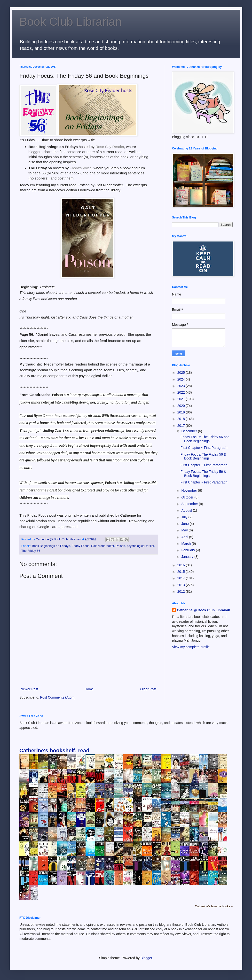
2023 (182, 386)
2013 (182, 585)
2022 (182, 392)
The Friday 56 (31, 551)
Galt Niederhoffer (103, 546)
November (189, 490)
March (186, 544)
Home (89, 689)
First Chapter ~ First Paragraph (204, 448)
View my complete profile (191, 647)
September (190, 504)
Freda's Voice (81, 168)
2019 (182, 412)
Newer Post (29, 689)
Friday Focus (81, 546)
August (187, 510)
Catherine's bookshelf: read (54, 751)
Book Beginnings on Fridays (51, 546)
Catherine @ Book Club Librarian (204, 610)
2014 (182, 578)
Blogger (146, 958)
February (189, 550)
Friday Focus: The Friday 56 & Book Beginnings (203, 456)
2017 (182, 426)
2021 (182, 399)
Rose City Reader (110, 147)
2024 (182, 379)
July (185, 517)
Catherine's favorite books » (214, 906)
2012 (182, 591)
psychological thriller (140, 546)
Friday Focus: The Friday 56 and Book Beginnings (205, 439)
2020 (182, 406)
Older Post (148, 689)
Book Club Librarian (71, 22)
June (185, 524)
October (188, 497)
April (185, 537)
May (185, 530)
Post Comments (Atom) (58, 697)
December (189, 431)
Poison (121, 546)
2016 (182, 565)
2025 (182, 373)
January (188, 557)
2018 (182, 419)
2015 (182, 572)
